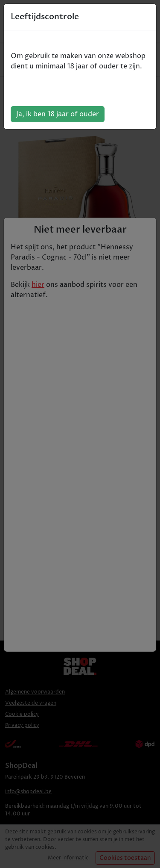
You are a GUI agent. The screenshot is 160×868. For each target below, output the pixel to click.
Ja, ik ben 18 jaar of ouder (58, 114)
